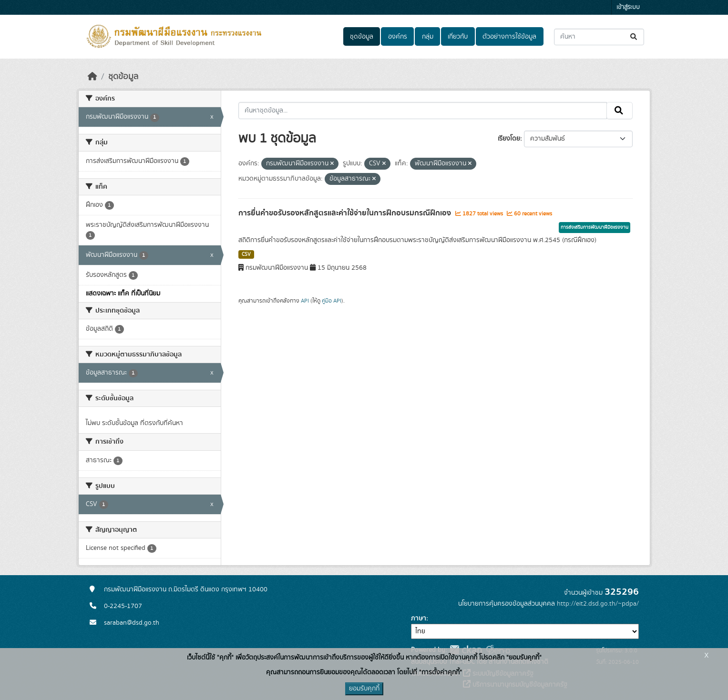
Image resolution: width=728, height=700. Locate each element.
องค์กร (398, 37)
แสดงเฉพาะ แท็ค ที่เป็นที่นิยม (123, 294)
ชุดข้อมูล (362, 37)
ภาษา (419, 619)
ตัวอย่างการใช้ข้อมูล (509, 37)
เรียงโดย (509, 139)
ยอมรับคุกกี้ (364, 689)
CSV (246, 254)
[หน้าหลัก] (92, 77)
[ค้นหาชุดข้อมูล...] (599, 37)
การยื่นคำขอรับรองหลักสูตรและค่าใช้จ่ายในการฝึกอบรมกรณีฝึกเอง (346, 213)
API (305, 301)
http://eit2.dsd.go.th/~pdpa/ (598, 604)
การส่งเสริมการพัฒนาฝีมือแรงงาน (595, 227)
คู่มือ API (332, 301)
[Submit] (634, 37)
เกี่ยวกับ (458, 37)
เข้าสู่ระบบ (628, 7)
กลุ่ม (428, 37)
